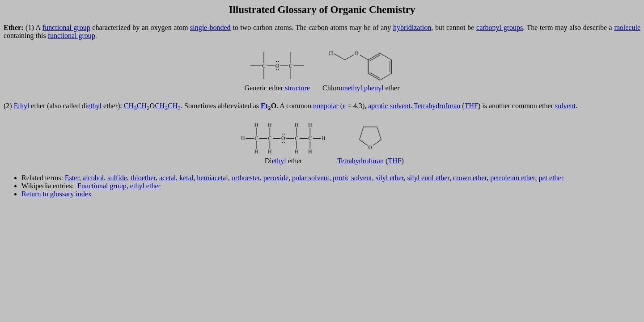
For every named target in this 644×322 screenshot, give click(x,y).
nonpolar (326, 106)
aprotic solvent (389, 106)
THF (471, 106)
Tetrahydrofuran (437, 106)
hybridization (412, 28)
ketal (186, 178)
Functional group (102, 186)
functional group (66, 28)
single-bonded (210, 28)
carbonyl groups (500, 28)
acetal (167, 178)
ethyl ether (145, 186)
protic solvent (352, 178)
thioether (143, 178)
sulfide (117, 178)
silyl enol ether (428, 178)
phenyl (374, 88)
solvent (565, 106)
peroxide (276, 178)
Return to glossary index (57, 194)
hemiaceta (211, 178)
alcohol (93, 178)
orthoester (246, 178)
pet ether (551, 178)
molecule (627, 28)
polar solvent (311, 178)
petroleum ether (513, 178)
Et (264, 106)
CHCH (137, 106)
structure (297, 88)
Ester (72, 178)
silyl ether (390, 178)
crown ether (470, 178)
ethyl (94, 106)
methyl (352, 88)
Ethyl (22, 106)
